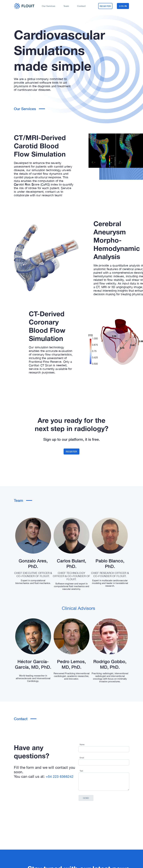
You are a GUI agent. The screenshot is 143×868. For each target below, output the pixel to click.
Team (67, 6)
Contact (82, 6)
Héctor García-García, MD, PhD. (33, 664)
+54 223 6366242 (60, 776)
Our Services (49, 6)
